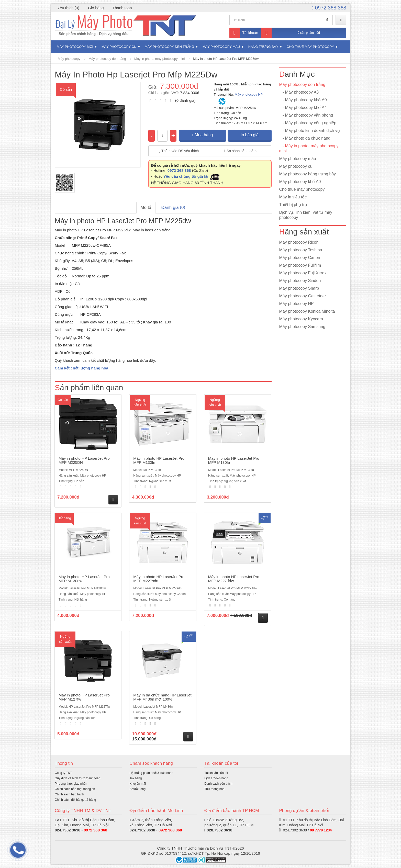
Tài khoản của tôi (216, 773)
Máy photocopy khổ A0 (300, 182)
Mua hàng (203, 135)
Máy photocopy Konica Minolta (307, 311)
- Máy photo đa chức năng (305, 138)
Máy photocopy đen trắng (169, 47)
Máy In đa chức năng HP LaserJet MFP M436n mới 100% (162, 697)
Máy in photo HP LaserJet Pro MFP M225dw (226, 59)
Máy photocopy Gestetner (303, 296)
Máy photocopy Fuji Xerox (303, 273)
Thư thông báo (214, 789)
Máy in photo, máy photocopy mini (159, 59)
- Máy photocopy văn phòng (306, 115)
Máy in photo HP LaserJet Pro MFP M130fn (159, 460)
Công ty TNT (63, 773)
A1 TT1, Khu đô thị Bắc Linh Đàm (85, 820)
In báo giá (250, 135)
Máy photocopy (69, 59)
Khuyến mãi (138, 784)
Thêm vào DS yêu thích (179, 151)
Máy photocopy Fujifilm (300, 265)
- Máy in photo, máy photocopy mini (309, 148)
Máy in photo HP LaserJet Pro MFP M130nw (84, 579)
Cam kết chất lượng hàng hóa (81, 368)
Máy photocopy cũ (119, 47)
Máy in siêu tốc (293, 197)
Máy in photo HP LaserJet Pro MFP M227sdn (159, 579)
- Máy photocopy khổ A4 (303, 108)
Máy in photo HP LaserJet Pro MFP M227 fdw (234, 579)
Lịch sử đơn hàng (216, 778)
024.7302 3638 (68, 830)
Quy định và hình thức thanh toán (77, 778)
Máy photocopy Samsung (302, 327)
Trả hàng (136, 778)
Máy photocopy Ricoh (299, 242)
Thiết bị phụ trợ (293, 205)
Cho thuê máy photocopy (310, 47)
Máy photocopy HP (249, 94)
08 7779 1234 (321, 830)
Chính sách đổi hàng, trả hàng (75, 800)
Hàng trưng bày (263, 47)
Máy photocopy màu (221, 47)
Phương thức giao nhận (71, 784)
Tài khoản (244, 33)
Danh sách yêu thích (218, 784)
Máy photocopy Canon (300, 258)
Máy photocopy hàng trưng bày (308, 174)
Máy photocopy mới (75, 47)
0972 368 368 (329, 8)
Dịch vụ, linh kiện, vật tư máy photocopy (306, 215)
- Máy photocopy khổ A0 (303, 100)
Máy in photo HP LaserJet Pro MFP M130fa (234, 460)
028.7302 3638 (219, 830)
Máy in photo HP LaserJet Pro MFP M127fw (84, 697)
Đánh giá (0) (173, 207)
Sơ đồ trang (138, 789)
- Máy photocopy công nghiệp (308, 123)
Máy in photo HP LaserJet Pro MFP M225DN (84, 460)
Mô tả (146, 207)
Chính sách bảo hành (69, 794)
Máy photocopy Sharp (299, 288)
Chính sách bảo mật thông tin (75, 789)
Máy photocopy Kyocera (301, 319)
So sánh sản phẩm (240, 151)
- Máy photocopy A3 (299, 92)
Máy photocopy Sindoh (300, 281)
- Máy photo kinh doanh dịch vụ (310, 131)
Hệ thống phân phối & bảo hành (152, 773)
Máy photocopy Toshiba (301, 250)
